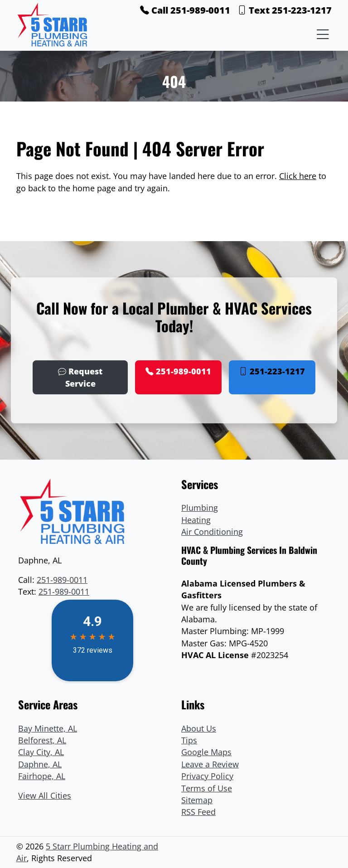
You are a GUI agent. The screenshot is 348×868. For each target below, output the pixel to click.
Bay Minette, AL (48, 728)
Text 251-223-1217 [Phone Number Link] (285, 10)
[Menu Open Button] (321, 34)
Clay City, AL (41, 752)
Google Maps (206, 752)
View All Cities (45, 795)
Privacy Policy (207, 776)
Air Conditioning (212, 532)
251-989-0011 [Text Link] (64, 592)
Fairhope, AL (42, 776)
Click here (298, 176)
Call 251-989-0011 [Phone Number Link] (185, 10)
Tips (189, 740)
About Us (199, 728)
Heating (196, 520)
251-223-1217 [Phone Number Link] (272, 371)
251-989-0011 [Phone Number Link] (178, 371)
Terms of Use (207, 788)
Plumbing (200, 508)
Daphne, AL (40, 764)
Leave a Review (210, 764)
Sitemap (197, 800)
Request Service (80, 377)
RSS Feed (198, 812)
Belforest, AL (42, 740)
